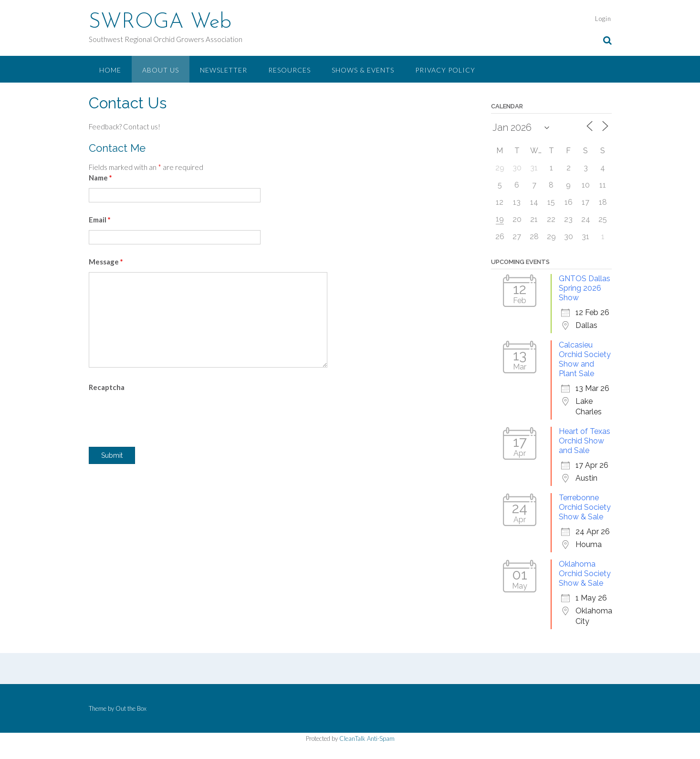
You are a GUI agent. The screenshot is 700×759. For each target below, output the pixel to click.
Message (106, 262)
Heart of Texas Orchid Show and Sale (585, 441)
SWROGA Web (160, 22)
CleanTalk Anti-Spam (367, 738)
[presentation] (161, 416)
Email (100, 220)
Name (100, 178)
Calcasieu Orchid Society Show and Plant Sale (585, 359)
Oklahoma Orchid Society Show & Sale (585, 574)
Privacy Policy (445, 70)
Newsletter (224, 70)
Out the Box (131, 708)
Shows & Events (363, 70)
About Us (161, 70)
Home (110, 70)
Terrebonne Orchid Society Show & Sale (585, 507)
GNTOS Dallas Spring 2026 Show (585, 288)
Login (603, 19)
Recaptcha (107, 387)
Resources (289, 70)
